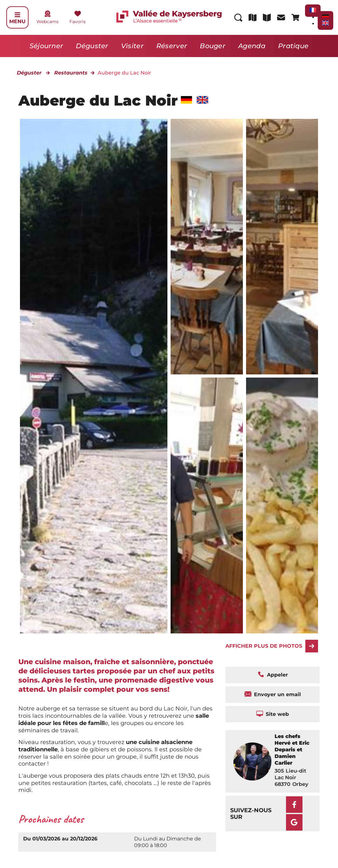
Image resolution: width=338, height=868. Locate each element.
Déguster (92, 46)
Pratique (293, 46)
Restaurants (71, 73)
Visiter (132, 46)
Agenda (252, 46)
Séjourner (46, 46)
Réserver (172, 46)
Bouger (213, 46)
